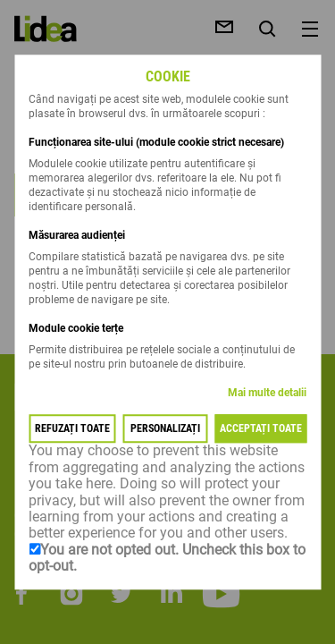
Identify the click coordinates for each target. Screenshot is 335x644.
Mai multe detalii (267, 394)
